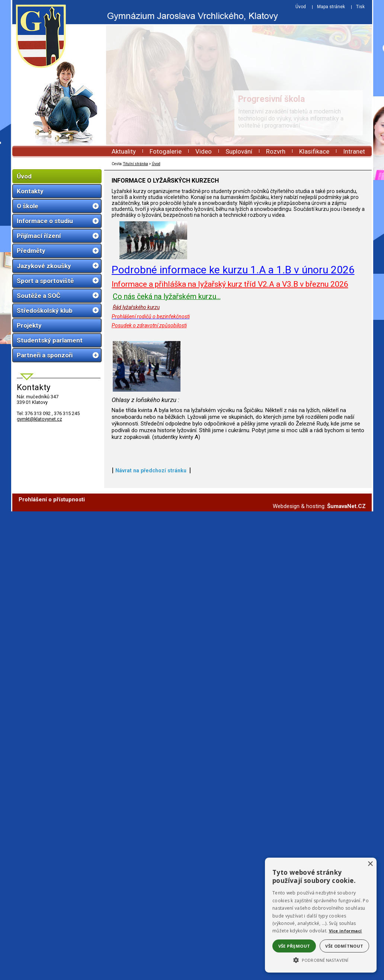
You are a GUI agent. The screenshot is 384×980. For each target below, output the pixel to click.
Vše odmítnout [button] (344, 946)
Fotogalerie (166, 151)
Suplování (239, 151)
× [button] (370, 864)
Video (204, 151)
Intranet (354, 151)
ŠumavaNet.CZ (346, 709)
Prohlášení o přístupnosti (52, 703)
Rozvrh (276, 151)
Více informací (345, 931)
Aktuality (124, 151)
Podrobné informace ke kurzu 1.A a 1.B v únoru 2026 (233, 357)
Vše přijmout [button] (294, 946)
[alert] (321, 915)
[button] (321, 960)
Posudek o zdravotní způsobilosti (149, 413)
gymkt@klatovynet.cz (39, 419)
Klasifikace (314, 151)
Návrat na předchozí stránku (151, 674)
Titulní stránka (136, 164)
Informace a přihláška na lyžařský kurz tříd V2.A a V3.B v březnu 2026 (230, 371)
